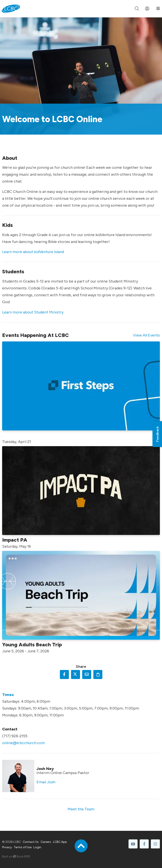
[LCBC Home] (11, 9)
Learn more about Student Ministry (33, 312)
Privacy (7, 847)
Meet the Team (81, 809)
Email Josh (46, 782)
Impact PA (15, 540)
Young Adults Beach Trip (32, 644)
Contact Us (31, 842)
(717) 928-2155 (15, 736)
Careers (46, 842)
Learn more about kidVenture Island (33, 252)
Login (37, 847)
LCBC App (60, 842)
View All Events (146, 335)
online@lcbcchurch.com (23, 743)
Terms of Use (23, 847)
